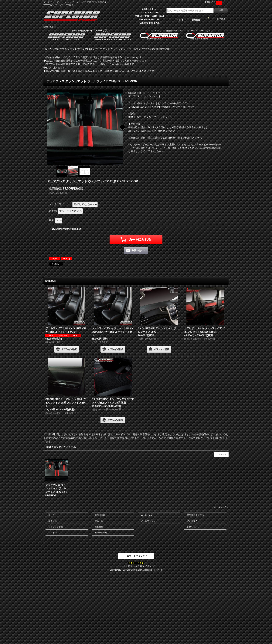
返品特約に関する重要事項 (66, 229)
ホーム (51, 515)
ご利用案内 (192, 521)
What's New (146, 515)
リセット (223, 454)
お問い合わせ (193, 527)
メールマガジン (148, 521)
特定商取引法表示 (195, 515)
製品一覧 (99, 521)
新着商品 (99, 527)
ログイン (181, 20)
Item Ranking (101, 533)
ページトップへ (221, 507)
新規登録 (196, 20)
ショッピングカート (58, 527)
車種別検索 (100, 515)
